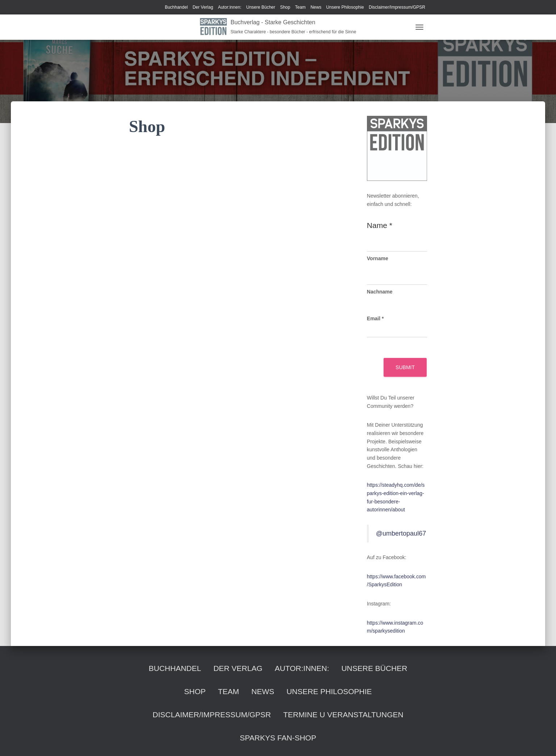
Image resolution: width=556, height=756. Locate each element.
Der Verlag (203, 7)
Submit (405, 367)
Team (300, 7)
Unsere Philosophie (345, 7)
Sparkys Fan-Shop (278, 738)
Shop (285, 7)
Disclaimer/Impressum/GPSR (397, 7)
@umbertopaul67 (401, 533)
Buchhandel (176, 7)
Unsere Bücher (261, 7)
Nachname (380, 292)
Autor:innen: (230, 7)
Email (375, 318)
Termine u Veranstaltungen (343, 715)
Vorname (378, 258)
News (316, 7)
